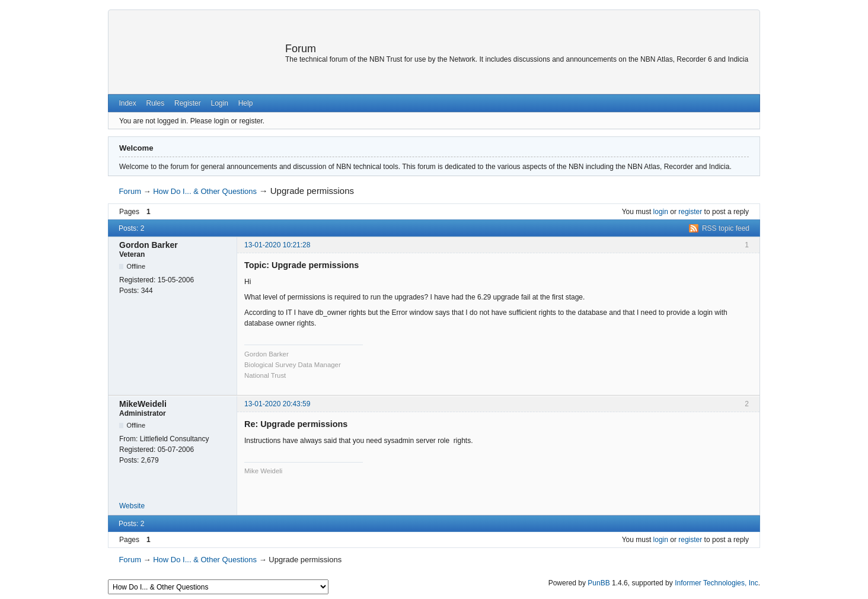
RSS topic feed (726, 228)
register (690, 212)
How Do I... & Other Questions (205, 191)
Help (246, 103)
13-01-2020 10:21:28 (277, 245)
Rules (156, 103)
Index (127, 103)
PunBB (599, 583)
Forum (301, 49)
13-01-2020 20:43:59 (277, 404)
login (661, 212)
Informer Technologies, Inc (717, 583)
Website (132, 506)
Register (188, 103)
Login (219, 103)
